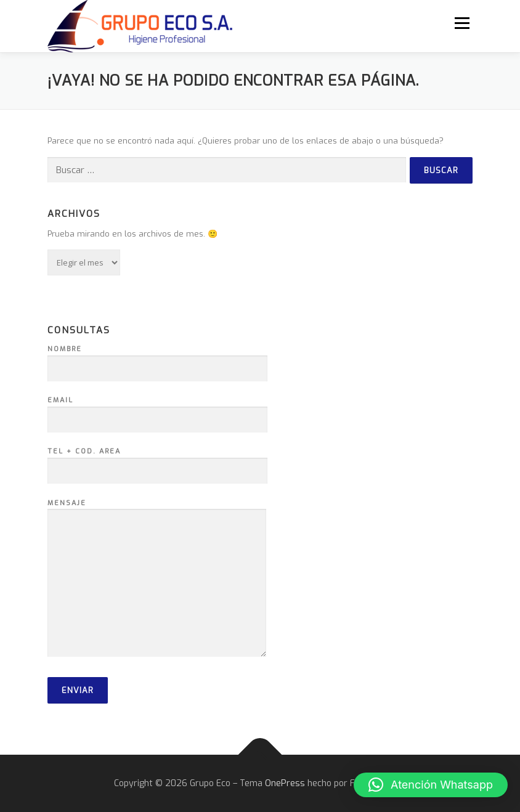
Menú (462, 23)
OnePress (285, 783)
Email (157, 410)
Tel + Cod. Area (157, 461)
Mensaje (157, 579)
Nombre (157, 359)
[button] (431, 785)
